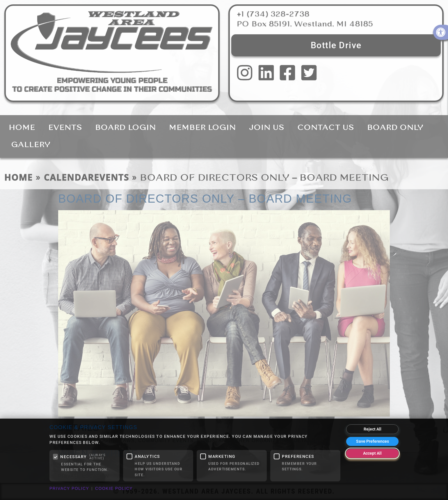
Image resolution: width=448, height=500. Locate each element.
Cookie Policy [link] (114, 488)
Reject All (373, 429)
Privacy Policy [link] (69, 488)
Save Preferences (373, 441)
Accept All (372, 453)
